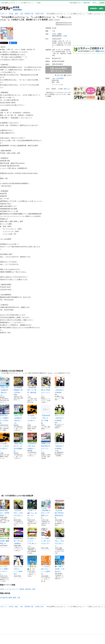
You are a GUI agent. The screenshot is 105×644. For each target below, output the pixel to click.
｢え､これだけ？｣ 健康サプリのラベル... (5, 565)
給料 (34, 589)
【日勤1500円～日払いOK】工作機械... (46, 414)
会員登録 (102, 3)
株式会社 (28, 589)
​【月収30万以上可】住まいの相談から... (32, 441)
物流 (16, 14)
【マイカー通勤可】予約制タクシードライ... (46, 386)
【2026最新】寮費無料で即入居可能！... (18, 385)
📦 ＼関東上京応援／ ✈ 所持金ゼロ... (60, 564)
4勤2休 (22, 589)
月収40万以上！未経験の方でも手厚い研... (5, 414)
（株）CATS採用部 (58, 78)
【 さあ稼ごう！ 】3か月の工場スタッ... (32, 414)
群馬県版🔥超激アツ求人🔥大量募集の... (18, 536)
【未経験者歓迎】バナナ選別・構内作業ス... (32, 386)
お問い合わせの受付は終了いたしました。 (59, 70)
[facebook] (13, 43)
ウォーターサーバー (12, 589)
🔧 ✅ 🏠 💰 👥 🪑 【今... (32, 563)
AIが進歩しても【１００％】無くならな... (32, 537)
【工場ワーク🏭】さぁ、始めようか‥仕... (32, 509)
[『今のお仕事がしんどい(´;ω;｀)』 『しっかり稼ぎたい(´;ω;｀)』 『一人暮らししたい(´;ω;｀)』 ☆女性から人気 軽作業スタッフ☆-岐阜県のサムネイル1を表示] (7, 33)
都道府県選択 (17, 10)
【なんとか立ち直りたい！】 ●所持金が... (18, 565)
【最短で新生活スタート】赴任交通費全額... (18, 442)
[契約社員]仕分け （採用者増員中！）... (5, 508)
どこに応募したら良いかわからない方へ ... (46, 537)
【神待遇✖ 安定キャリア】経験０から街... (46, 509)
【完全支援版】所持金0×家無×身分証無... (60, 509)
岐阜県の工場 (29, 14)
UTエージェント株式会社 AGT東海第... (60, 385)
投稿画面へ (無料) (97, 8)
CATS (2, 589)
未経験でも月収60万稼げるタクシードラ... (46, 442)
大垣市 (54, 34)
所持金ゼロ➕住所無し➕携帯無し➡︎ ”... (5, 536)
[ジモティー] (6, 8)
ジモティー (3, 14)
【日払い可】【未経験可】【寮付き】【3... (5, 386)
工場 (21, 14)
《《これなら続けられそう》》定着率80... (46, 565)
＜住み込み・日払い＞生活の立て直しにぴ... (18, 509)
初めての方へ (87, 3)
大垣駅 (65, 36)
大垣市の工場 (39, 14)
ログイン (95, 3)
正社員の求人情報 (6, 598)
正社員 (11, 14)
